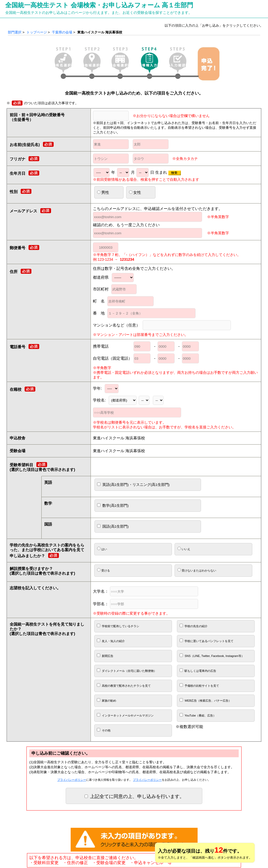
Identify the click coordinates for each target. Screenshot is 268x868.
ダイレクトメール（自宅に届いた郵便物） (127, 670)
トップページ (37, 32)
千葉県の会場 (62, 32)
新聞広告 (105, 656)
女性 (135, 192)
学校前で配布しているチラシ (118, 626)
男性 (103, 192)
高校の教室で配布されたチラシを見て (124, 685)
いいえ (184, 549)
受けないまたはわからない (197, 570)
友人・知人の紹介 (111, 641)
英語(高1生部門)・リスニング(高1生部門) (133, 485)
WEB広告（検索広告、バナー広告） (205, 700)
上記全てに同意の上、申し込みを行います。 (134, 796)
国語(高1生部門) (113, 526)
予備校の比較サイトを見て (199, 685)
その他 (104, 730)
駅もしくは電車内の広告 (198, 670)
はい (102, 549)
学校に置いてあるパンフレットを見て (206, 641)
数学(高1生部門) (113, 505)
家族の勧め (107, 700)
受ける (104, 570)
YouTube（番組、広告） (198, 715)
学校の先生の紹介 (194, 626)
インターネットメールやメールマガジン (125, 715)
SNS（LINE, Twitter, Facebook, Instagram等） (212, 656)
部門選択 (15, 32)
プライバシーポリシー (72, 780)
